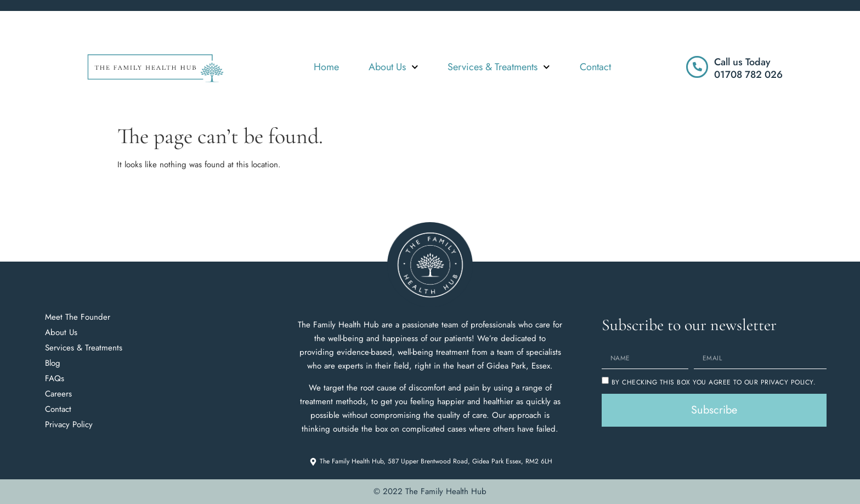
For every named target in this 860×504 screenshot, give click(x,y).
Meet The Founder (78, 317)
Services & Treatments (499, 67)
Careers (58, 394)
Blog (53, 363)
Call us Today (742, 62)
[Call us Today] (697, 67)
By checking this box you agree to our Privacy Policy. (714, 382)
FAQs (55, 378)
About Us (394, 67)
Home (326, 67)
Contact (595, 67)
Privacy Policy (69, 424)
